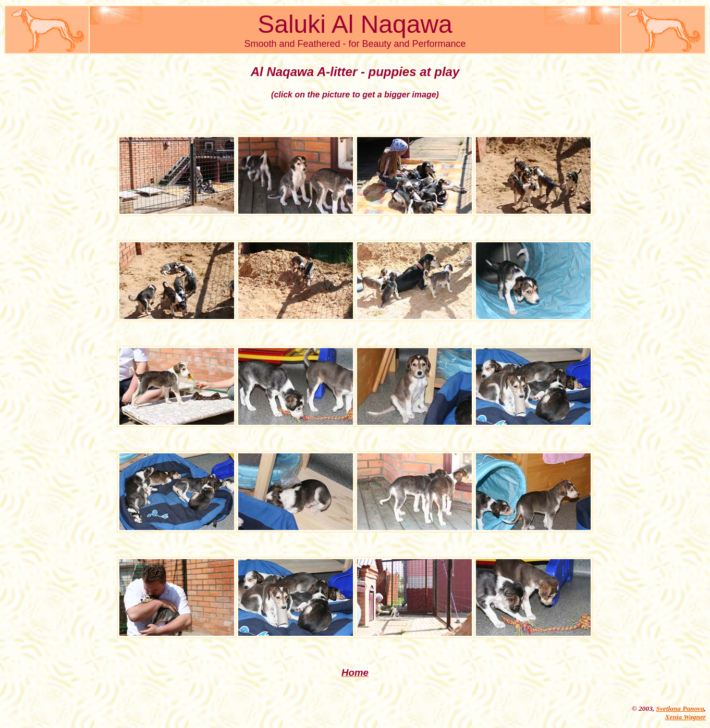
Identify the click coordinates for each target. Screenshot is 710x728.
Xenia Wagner (685, 717)
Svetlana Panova (680, 708)
